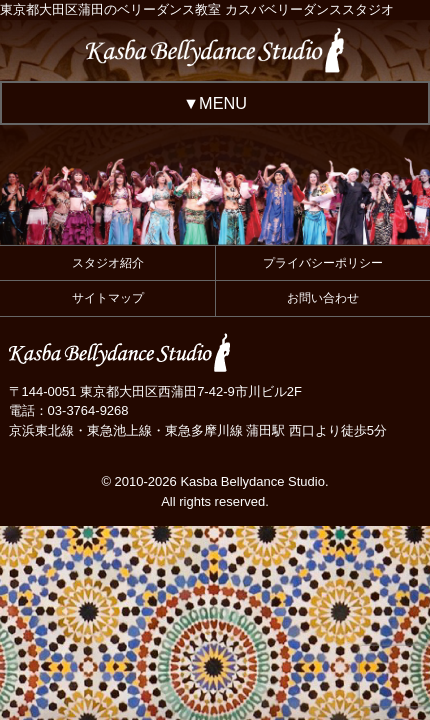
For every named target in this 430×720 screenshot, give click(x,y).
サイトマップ (108, 298)
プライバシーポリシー (323, 263)
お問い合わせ (323, 298)
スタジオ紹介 (108, 263)
